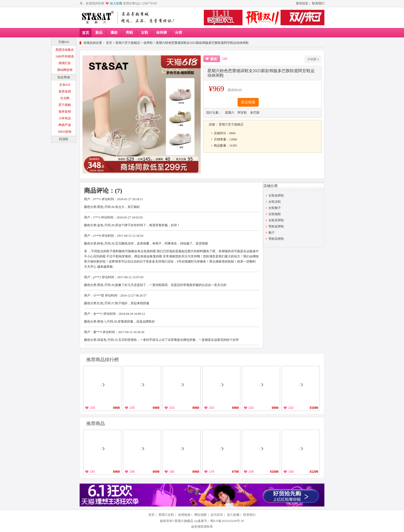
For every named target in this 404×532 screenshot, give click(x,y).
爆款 (114, 33)
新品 (99, 33)
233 (212, 408)
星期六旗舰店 (184, 521)
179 (212, 472)
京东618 (65, 85)
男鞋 (129, 33)
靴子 (272, 233)
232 (251, 408)
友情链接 (184, 515)
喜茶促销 (65, 91)
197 (92, 472)
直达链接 (248, 102)
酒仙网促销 (65, 70)
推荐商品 (96, 424)
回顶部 (64, 139)
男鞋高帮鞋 (276, 239)
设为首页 (217, 515)
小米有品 (65, 118)
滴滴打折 (65, 63)
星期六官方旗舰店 (128, 43)
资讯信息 (302, 3)
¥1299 (314, 472)
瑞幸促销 (65, 112)
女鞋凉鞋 (275, 202)
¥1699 (314, 408)
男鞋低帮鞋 (276, 226)
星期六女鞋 (166, 515)
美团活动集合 (65, 50)
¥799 (235, 472)
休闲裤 (162, 33)
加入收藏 (116, 3)
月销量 (313, 59)
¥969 (116, 408)
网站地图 (200, 515)
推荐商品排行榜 (103, 360)
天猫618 (64, 42)
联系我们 (318, 3)
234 (172, 408)
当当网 (65, 98)
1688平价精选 (65, 56)
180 (172, 472)
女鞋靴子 (275, 208)
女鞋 (145, 33)
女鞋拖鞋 (275, 214)
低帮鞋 (148, 43)
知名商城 (64, 77)
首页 (86, 33)
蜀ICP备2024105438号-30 (227, 521)
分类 (179, 33)
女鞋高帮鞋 (276, 220)
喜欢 (214, 59)
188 (291, 472)
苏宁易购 (65, 105)
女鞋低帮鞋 (276, 196)
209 (251, 472)
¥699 (156, 472)
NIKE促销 (65, 132)
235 (92, 408)
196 (132, 472)
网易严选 (65, 125)
